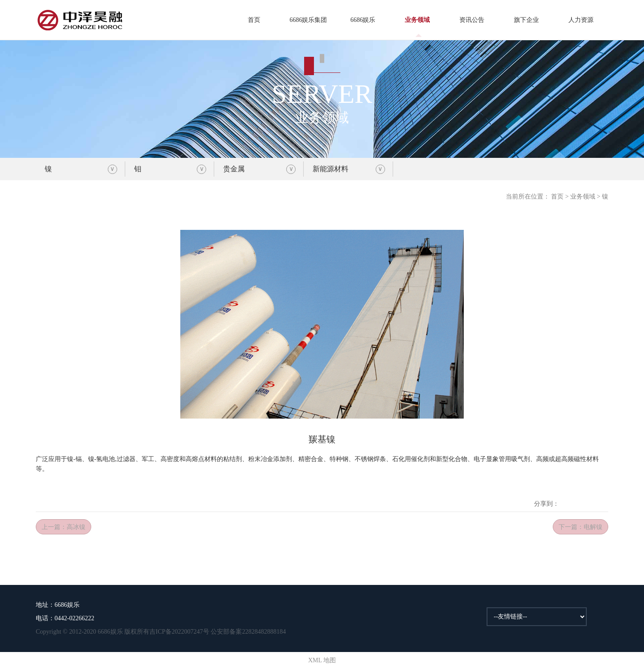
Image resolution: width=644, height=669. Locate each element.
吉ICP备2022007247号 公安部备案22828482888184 (218, 632)
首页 (254, 20)
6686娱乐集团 (308, 20)
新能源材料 (330, 169)
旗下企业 (526, 20)
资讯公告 (472, 20)
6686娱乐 (363, 20)
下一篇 (580, 527)
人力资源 (581, 20)
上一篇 (64, 527)
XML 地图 (322, 660)
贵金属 (234, 169)
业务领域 (417, 20)
